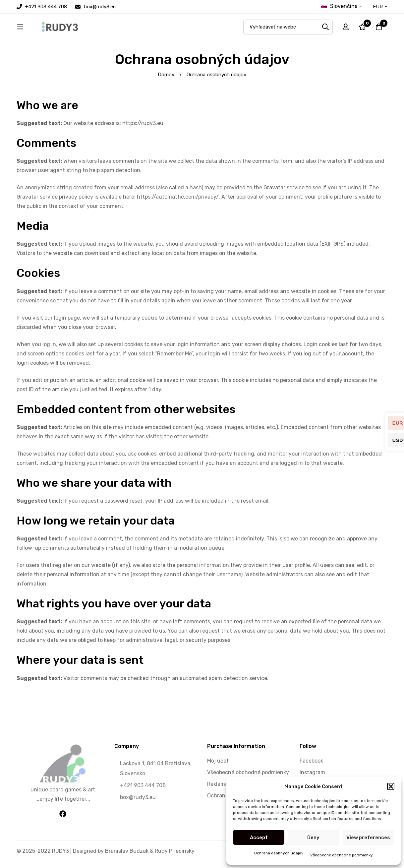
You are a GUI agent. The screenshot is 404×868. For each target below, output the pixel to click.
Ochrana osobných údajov (279, 853)
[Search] (325, 28)
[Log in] (346, 29)
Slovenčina (339, 6)
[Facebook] (63, 817)
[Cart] (379, 29)
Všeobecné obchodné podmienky (342, 855)
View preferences (368, 837)
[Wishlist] (362, 29)
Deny (313, 837)
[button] (391, 786)
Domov (166, 78)
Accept (259, 837)
